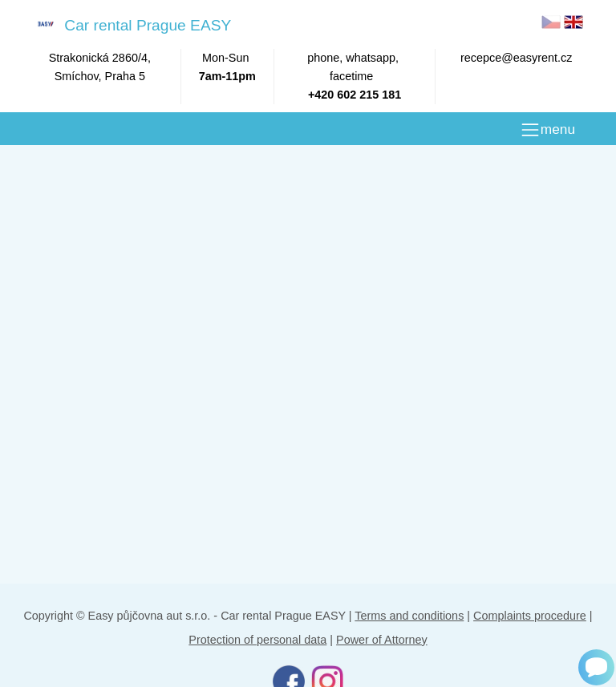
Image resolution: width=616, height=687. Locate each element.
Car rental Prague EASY (131, 24)
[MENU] (547, 130)
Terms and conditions (409, 616)
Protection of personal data (257, 640)
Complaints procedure (530, 616)
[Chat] (596, 667)
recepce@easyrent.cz (516, 58)
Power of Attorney (382, 640)
